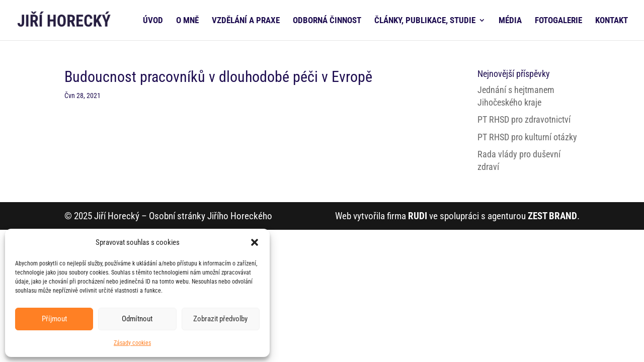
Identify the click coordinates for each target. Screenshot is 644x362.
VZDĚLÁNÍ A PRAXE (246, 21)
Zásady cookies (132, 343)
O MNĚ (187, 21)
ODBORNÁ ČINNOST (327, 21)
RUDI (418, 216)
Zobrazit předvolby (220, 319)
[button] (255, 242)
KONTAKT (612, 21)
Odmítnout (137, 319)
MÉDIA (510, 21)
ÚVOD (153, 21)
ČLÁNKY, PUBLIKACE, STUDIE (425, 21)
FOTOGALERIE (558, 21)
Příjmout (54, 319)
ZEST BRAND (552, 216)
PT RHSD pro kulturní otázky (527, 137)
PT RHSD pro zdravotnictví (524, 119)
